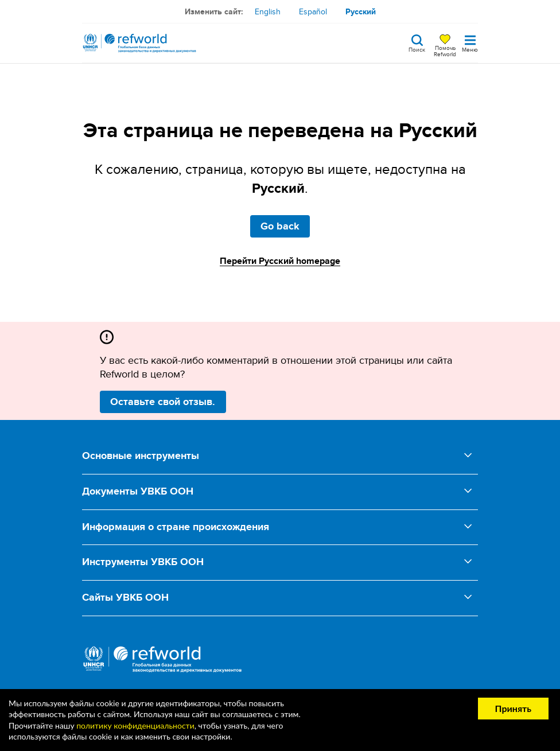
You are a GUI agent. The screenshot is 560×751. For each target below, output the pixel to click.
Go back (280, 226)
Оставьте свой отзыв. (163, 402)
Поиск (417, 49)
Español (313, 11)
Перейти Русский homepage (280, 261)
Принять (513, 708)
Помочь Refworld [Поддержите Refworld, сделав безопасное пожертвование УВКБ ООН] (445, 50)
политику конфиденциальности (135, 725)
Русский (361, 11)
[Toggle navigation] (470, 43)
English (268, 11)
